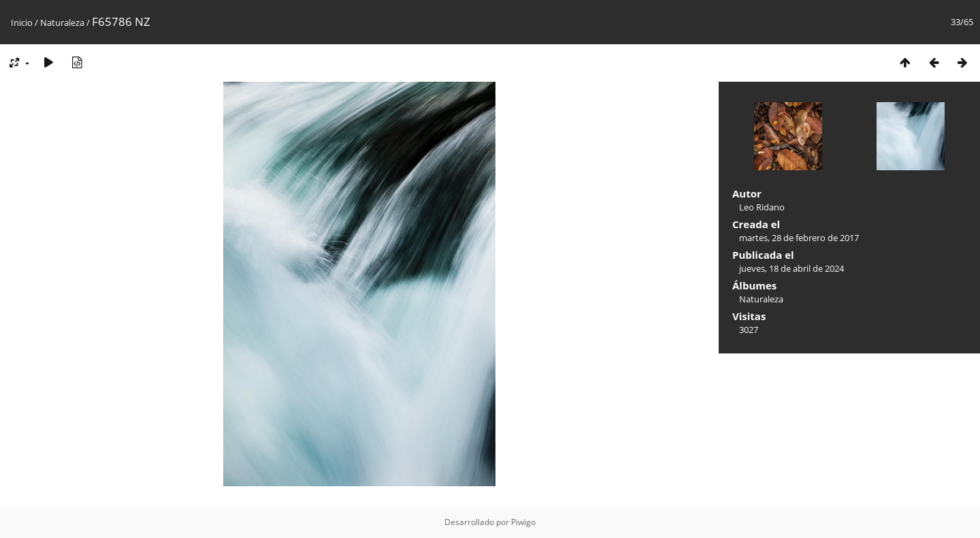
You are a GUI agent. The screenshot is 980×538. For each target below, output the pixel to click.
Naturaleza (62, 22)
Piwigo (523, 522)
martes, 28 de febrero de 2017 (799, 238)
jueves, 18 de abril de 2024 (791, 268)
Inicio (22, 22)
